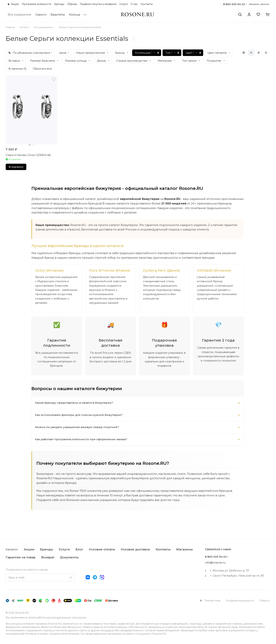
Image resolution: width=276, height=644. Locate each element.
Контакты (163, 549)
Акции (29, 549)
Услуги (64, 549)
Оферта (264, 601)
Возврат (48, 557)
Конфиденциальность (240, 601)
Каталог (12, 549)
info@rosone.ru (215, 563)
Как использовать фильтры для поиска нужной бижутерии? (80, 422)
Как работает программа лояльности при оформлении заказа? (83, 446)
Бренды (46, 549)
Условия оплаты (102, 549)
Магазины (184, 549)
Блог (79, 549)
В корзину (16, 167)
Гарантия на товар (21, 557)
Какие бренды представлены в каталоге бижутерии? (75, 410)
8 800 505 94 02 (234, 4)
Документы (69, 557)
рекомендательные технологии (66, 618)
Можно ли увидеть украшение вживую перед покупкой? (77, 434)
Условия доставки (135, 549)
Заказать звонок (259, 4)
